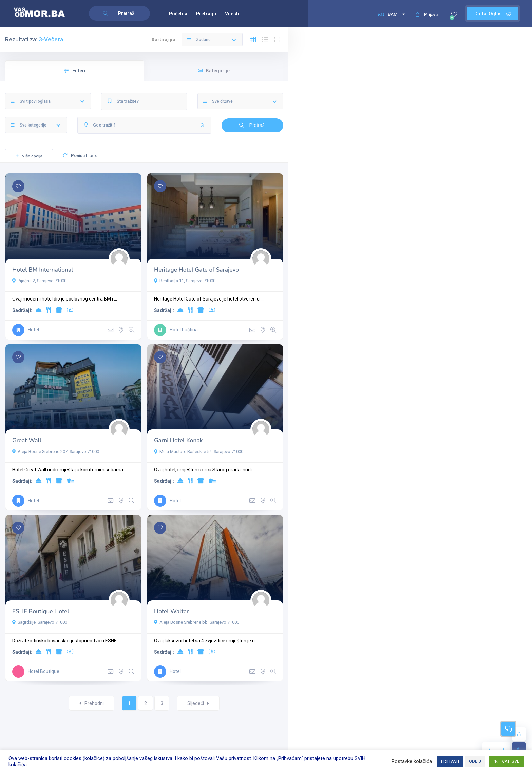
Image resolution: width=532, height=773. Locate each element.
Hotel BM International (43, 270)
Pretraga (206, 14)
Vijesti (232, 14)
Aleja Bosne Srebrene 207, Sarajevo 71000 (56, 452)
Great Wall (27, 440)
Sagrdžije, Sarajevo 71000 (40, 622)
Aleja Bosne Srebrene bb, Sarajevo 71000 (197, 622)
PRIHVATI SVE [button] (506, 761)
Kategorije (214, 71)
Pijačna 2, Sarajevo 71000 (39, 281)
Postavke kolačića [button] (412, 761)
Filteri (75, 71)
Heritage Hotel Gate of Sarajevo (196, 270)
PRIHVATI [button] (450, 761)
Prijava (427, 14)
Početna (178, 14)
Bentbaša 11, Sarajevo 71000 (185, 281)
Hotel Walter (171, 611)
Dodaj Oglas (493, 14)
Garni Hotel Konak (178, 440)
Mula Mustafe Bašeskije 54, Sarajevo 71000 (199, 452)
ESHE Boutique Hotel (41, 611)
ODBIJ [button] (475, 761)
